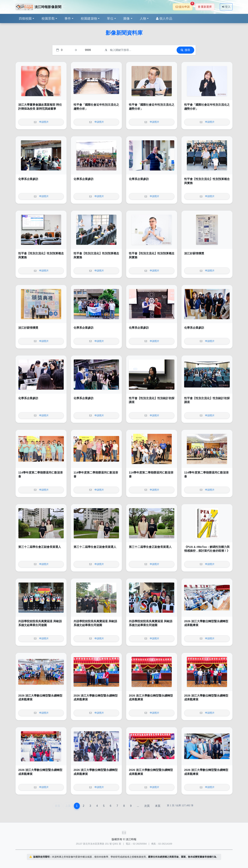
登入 (226, 7)
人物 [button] (143, 19)
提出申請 (184, 6)
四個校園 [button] (25, 19)
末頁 (158, 806)
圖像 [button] (127, 19)
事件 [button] (68, 19)
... (138, 806)
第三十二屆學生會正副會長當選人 (40, 547)
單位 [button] (110, 19)
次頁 (147, 806)
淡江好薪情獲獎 (194, 253)
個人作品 (164, 19)
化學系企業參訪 (28, 179)
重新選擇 (205, 7)
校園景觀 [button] (48, 19)
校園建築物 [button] (89, 19)
